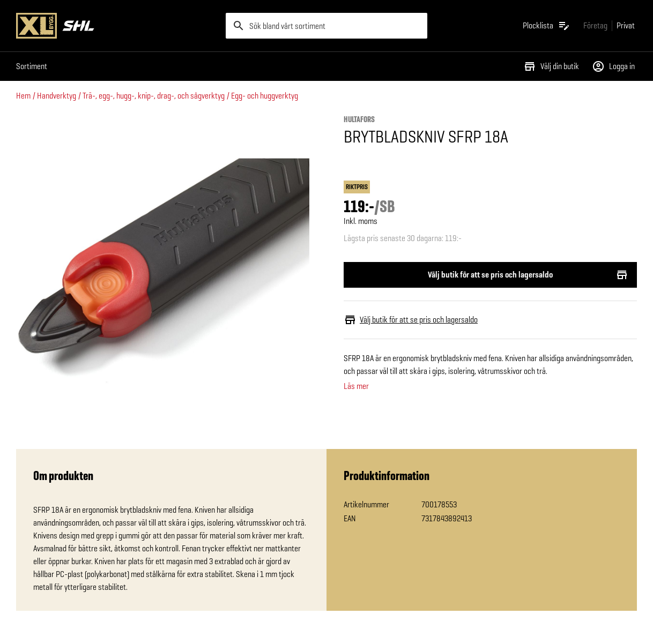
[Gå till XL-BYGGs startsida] (117, 26)
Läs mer (356, 386)
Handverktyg (57, 96)
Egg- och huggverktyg (265, 96)
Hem (23, 96)
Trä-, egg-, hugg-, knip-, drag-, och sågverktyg (154, 96)
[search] (326, 26)
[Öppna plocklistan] (547, 26)
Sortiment (32, 66)
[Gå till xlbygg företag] (595, 25)
